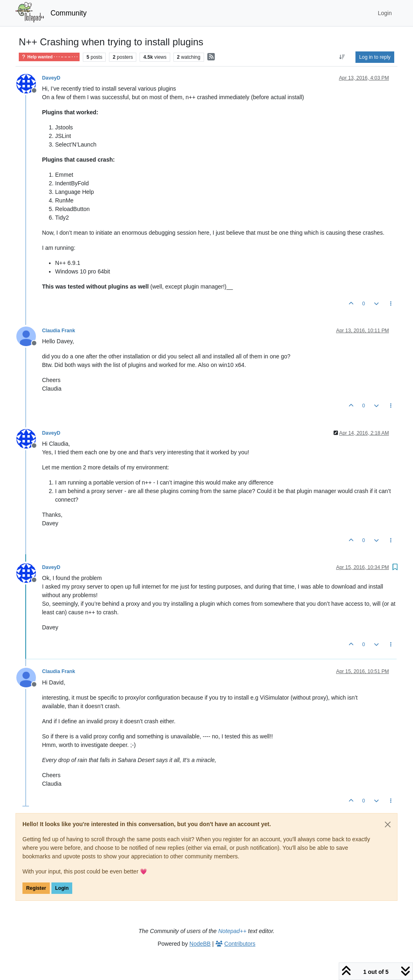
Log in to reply (375, 57)
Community (69, 13)
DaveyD (51, 78)
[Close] (388, 824)
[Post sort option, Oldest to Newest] (342, 57)
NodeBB (200, 944)
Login (62, 888)
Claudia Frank (59, 331)
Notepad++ (232, 931)
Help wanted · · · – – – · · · (49, 57)
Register (36, 888)
